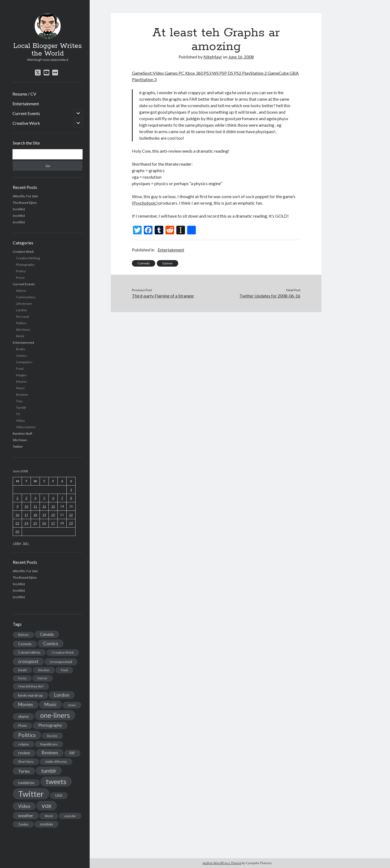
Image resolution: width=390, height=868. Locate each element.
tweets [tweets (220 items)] (56, 781)
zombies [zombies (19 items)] (46, 824)
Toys (19, 401)
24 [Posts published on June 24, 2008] (26, 523)
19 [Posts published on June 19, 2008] (44, 515)
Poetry (21, 271)
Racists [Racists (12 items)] (52, 736)
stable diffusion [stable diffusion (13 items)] (56, 761)
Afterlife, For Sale (25, 196)
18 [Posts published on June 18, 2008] (35, 515)
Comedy (144, 263)
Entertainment (26, 104)
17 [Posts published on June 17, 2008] (26, 515)
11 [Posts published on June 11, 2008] (35, 506)
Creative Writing (28, 258)
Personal (22, 317)
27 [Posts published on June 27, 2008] (53, 523)
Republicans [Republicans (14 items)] (49, 744)
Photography (25, 265)
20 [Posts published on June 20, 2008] (53, 515)
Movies (21, 381)
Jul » (26, 543)
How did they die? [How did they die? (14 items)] (31, 686)
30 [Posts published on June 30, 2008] (17, 531)
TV (18, 414)
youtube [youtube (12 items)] (70, 816)
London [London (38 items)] (62, 695)
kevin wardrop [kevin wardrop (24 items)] (30, 695)
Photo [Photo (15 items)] (22, 725)
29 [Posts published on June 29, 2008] (71, 523)
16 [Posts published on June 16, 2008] (17, 515)
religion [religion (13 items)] (24, 744)
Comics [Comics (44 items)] (51, 643)
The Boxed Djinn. (25, 203)
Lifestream (24, 304)
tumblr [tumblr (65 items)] (49, 771)
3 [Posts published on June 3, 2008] (26, 498)
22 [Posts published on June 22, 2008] (71, 515)
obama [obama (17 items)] (23, 716)
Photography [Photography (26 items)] (50, 725)
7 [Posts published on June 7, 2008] (62, 498)
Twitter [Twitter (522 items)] (31, 794)
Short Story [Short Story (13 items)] (26, 761)
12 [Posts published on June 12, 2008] (44, 506)
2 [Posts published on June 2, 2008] (17, 498)
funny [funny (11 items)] (22, 678)
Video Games (26, 427)
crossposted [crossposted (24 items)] (61, 662)
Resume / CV (24, 94)
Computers (24, 362)
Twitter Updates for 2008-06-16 (270, 296)
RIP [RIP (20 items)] (72, 753)
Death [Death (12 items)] (22, 670)
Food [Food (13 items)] (64, 670)
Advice (21, 291)
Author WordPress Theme (222, 863)
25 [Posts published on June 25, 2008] (35, 523)
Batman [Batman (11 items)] (23, 635)
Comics (22, 356)
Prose (20, 278)
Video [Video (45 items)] (24, 806)
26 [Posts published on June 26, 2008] (44, 523)
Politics (21, 323)
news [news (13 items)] (72, 705)
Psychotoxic (145, 203)
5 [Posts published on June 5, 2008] (44, 498)
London (22, 310)
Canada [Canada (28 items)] (47, 634)
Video (20, 420)
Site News (23, 330)
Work (20, 336)
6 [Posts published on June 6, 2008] (53, 498)
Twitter (18, 446)
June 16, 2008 (241, 57)
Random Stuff (22, 433)
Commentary (26, 297)
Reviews (22, 394)
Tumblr (21, 407)
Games (168, 263)
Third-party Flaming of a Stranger (163, 296)
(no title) (19, 209)
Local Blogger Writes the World (48, 50)
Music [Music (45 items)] (51, 704)
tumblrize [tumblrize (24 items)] (26, 783)
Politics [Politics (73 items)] (27, 735)
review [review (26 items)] (24, 753)
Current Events (26, 113)
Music (20, 388)
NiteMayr (213, 57)
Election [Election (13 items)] (44, 670)
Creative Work (26, 123)
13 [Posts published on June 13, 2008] (53, 506)
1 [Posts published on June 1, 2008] (71, 489)
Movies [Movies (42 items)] (26, 704)
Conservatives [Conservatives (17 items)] (29, 652)
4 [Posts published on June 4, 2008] (35, 498)
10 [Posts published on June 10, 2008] (26, 506)
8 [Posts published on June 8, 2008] (71, 498)
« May (17, 543)
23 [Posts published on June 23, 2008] (17, 523)
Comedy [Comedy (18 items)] (25, 644)
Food (20, 369)
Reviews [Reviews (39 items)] (50, 753)
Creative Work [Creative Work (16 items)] (63, 652)
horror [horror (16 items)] (43, 678)
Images (21, 375)
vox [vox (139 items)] (47, 805)
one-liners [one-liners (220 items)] (55, 715)
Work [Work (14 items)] (49, 816)
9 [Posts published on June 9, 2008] (17, 506)
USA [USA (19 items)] (59, 795)
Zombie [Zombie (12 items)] (23, 824)
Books (21, 349)
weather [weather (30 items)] (26, 815)
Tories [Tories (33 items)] (24, 771)
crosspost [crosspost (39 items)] (28, 661)
